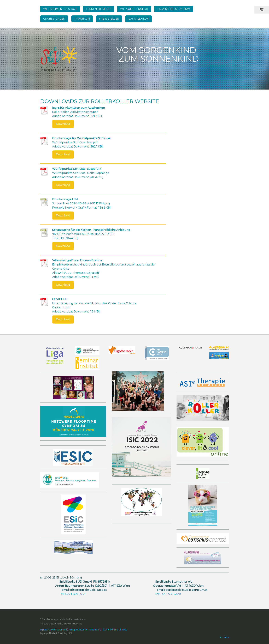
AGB (53, 630)
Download (63, 124)
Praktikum (82, 19)
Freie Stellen (109, 19)
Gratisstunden (54, 19)
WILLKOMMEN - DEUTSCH (60, 9)
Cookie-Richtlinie (110, 630)
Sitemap (123, 630)
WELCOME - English (134, 9)
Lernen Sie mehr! (98, 9)
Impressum (45, 630)
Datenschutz (95, 630)
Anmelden (224, 637)
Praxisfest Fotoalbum (174, 9)
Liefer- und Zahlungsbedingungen (72, 630)
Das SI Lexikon (139, 19)
